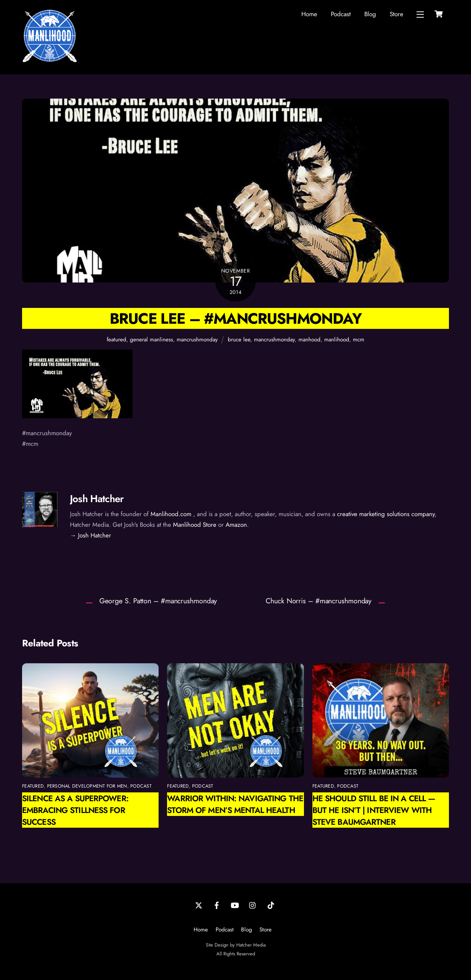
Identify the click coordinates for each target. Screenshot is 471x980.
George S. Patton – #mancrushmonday (158, 601)
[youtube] (235, 905)
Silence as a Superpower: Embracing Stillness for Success (75, 810)
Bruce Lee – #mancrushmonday (235, 318)
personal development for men (87, 786)
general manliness (151, 340)
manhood (309, 340)
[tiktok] (271, 905)
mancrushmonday (197, 340)
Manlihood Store (195, 525)
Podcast (341, 14)
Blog (370, 14)
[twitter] (199, 905)
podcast (141, 786)
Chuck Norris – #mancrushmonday (319, 601)
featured (116, 340)
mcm (359, 340)
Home (309, 14)
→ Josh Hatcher (91, 535)
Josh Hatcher (97, 499)
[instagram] (253, 905)
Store (396, 14)
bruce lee (239, 340)
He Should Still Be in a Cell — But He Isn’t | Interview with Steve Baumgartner (374, 810)
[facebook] (217, 905)
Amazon (236, 525)
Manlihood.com (171, 514)
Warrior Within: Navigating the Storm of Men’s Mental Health (235, 804)
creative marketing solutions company (386, 514)
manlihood (337, 340)
